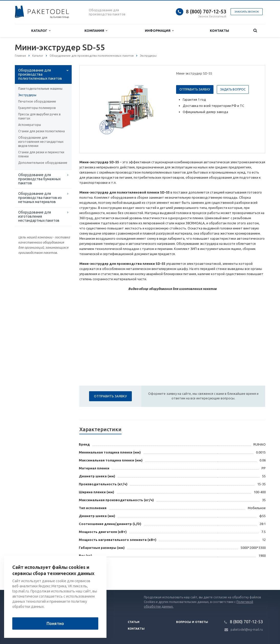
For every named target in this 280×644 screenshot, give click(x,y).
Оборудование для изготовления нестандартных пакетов (39, 216)
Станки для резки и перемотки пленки (41, 154)
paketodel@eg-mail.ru (247, 630)
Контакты (219, 31)
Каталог (41, 31)
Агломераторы (30, 125)
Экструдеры (27, 95)
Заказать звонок (247, 12)
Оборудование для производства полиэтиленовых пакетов (40, 74)
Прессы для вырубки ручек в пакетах (39, 116)
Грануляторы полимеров (37, 108)
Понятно (55, 623)
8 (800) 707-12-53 (206, 11)
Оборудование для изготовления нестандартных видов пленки (41, 142)
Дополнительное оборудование (43, 163)
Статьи (134, 622)
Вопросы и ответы (192, 622)
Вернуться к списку (31, 573)
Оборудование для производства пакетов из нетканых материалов (40, 198)
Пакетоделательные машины (40, 89)
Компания (96, 31)
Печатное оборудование (37, 101)
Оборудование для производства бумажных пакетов (39, 179)
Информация (159, 31)
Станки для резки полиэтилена (41, 131)
